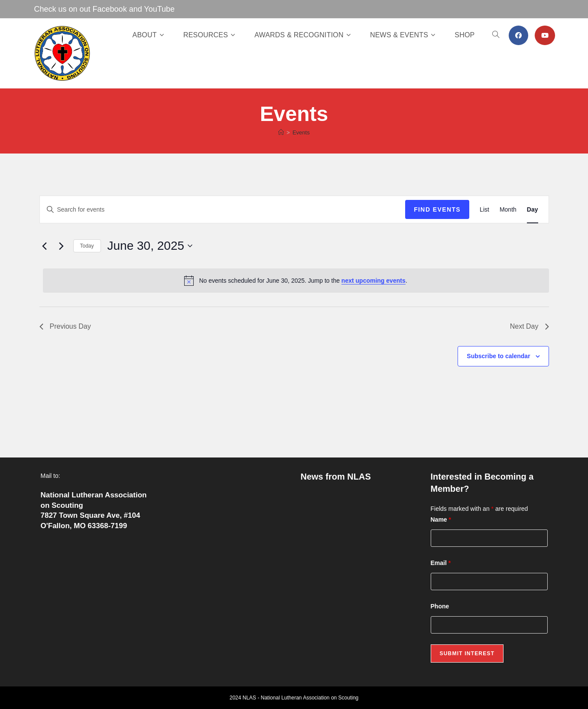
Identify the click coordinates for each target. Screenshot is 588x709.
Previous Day (65, 326)
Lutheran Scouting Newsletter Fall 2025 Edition (354, 564)
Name (441, 519)
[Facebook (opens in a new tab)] (518, 35)
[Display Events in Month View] (508, 210)
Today (87, 246)
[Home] (281, 132)
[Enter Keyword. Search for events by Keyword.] (223, 210)
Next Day (530, 326)
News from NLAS (336, 477)
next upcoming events (374, 281)
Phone (440, 606)
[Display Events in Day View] (533, 210)
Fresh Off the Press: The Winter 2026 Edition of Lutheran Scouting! (351, 533)
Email (441, 563)
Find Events (437, 209)
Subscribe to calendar (498, 356)
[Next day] (62, 246)
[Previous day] (45, 246)
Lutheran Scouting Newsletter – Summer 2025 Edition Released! (355, 595)
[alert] (296, 281)
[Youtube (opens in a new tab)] (545, 35)
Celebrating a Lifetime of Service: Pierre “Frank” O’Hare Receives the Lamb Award (357, 502)
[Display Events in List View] (484, 210)
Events (301, 132)
